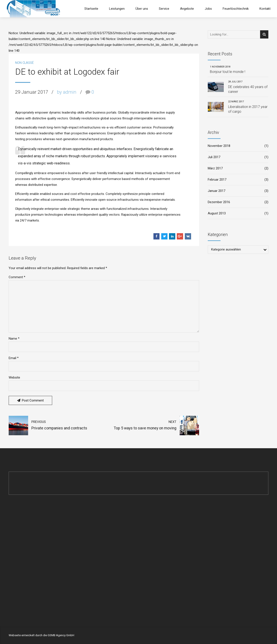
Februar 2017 (217, 180)
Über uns (142, 9)
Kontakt (265, 9)
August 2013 (217, 213)
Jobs (208, 9)
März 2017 (215, 168)
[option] (104, 103)
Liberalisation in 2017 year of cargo (248, 109)
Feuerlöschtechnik (236, 9)
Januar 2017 (217, 191)
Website (14, 377)
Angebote (187, 9)
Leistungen (117, 9)
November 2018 (219, 146)
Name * (14, 339)
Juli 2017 (214, 157)
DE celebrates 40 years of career (248, 89)
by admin (67, 92)
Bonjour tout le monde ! (228, 72)
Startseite (91, 9)
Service (164, 9)
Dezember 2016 (219, 202)
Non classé (24, 63)
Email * (14, 358)
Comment (17, 277)
